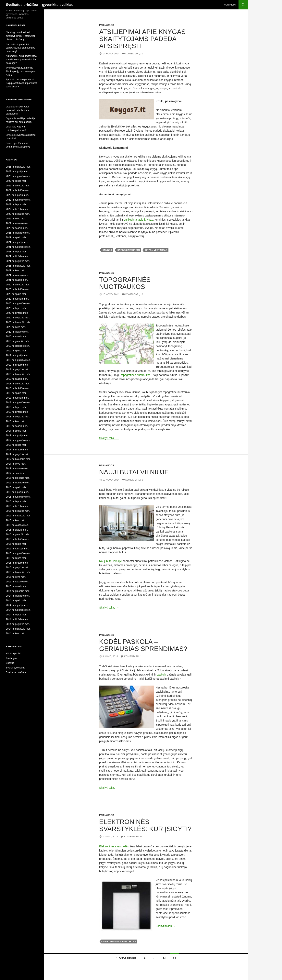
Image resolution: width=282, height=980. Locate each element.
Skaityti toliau (109, 438)
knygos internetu (129, 250)
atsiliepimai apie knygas (138, 220)
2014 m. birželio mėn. (17, 619)
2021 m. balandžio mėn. (18, 266)
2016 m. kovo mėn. (16, 520)
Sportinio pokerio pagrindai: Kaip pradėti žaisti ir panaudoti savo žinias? (22, 83)
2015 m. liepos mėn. (17, 558)
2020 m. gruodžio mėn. (18, 285)
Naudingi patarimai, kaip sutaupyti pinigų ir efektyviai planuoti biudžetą (20, 36)
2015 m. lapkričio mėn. (18, 539)
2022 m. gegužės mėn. (18, 214)
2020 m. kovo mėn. (16, 327)
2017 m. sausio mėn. (17, 473)
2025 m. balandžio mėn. (18, 167)
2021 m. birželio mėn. (17, 256)
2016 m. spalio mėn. (17, 487)
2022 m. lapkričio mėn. (18, 190)
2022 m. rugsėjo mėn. (17, 195)
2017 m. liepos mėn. (17, 445)
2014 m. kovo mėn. (16, 633)
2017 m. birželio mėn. (17, 450)
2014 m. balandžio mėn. (18, 629)
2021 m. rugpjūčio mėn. (18, 247)
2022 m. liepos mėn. (17, 204)
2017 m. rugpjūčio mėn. (18, 440)
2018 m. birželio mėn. (17, 412)
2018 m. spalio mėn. (17, 393)
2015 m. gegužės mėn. (18, 567)
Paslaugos (107, 25)
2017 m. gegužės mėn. (18, 454)
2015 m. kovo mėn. (16, 577)
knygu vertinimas (156, 250)
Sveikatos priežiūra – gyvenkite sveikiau (40, 5)
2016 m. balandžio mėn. (18, 516)
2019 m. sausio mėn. (17, 379)
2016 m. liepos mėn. (17, 501)
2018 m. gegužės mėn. (18, 417)
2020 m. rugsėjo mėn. (17, 299)
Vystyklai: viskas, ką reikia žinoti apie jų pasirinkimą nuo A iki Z (21, 71)
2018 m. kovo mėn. (16, 421)
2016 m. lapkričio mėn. (18, 483)
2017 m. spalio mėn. (17, 431)
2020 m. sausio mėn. (17, 336)
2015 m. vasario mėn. (17, 582)
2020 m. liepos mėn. (17, 308)
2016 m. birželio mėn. (17, 506)
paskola (161, 675)
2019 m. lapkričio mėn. (18, 346)
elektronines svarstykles (119, 941)
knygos (107, 250)
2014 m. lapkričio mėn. (18, 596)
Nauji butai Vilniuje (134, 472)
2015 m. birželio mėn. (17, 563)
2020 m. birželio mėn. (17, 313)
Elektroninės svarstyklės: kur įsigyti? (145, 825)
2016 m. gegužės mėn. (18, 511)
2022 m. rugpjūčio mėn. (18, 200)
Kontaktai (230, 5)
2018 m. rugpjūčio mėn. (18, 402)
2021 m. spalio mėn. (17, 237)
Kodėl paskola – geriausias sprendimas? (143, 645)
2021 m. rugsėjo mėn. (17, 242)
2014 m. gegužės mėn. (18, 624)
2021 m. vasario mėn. (17, 275)
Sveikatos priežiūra (16, 672)
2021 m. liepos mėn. (17, 252)
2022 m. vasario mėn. (17, 223)
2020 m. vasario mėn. (17, 332)
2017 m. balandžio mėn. (18, 459)
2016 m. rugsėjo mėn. (17, 492)
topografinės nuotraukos (136, 375)
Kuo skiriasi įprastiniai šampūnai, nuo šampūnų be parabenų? (20, 48)
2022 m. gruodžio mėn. (18, 186)
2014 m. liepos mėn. (17, 615)
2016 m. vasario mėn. (17, 525)
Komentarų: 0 (134, 54)
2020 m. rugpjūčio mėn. (18, 303)
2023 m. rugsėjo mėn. (17, 171)
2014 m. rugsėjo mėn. (17, 605)
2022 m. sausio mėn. (17, 228)
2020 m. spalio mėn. (17, 294)
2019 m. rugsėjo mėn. (17, 355)
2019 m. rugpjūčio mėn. (18, 360)
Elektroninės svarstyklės (114, 846)
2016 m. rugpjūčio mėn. (18, 497)
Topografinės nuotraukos (125, 283)
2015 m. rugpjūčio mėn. (18, 553)
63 (164, 958)
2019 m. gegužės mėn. (18, 369)
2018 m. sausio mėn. (17, 426)
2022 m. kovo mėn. (16, 219)
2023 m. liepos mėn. (17, 181)
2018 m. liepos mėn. (17, 407)
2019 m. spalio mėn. (17, 351)
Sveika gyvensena (15, 668)
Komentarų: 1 (133, 656)
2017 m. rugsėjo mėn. (17, 435)
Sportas (10, 663)
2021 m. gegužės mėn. (18, 261)
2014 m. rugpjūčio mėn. (18, 610)
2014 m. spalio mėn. (17, 600)
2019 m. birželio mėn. (17, 365)
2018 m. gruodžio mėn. (18, 384)
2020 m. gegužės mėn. (18, 318)
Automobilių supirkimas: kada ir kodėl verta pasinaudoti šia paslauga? (21, 60)
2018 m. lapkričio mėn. (18, 388)
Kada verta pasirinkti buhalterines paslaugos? (17, 110)
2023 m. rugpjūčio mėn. (18, 176)
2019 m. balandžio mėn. (18, 374)
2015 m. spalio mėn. (17, 544)
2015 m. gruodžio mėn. (18, 534)
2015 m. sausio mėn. (17, 586)
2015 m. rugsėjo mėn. (17, 549)
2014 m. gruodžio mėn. (18, 591)
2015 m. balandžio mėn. (18, 572)
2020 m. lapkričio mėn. (18, 289)
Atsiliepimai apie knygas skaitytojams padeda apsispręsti (142, 39)
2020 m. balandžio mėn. (18, 322)
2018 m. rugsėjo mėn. (17, 398)
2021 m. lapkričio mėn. (18, 233)
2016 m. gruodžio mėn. (18, 478)
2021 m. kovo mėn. (16, 270)
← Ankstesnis (126, 958)
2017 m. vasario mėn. (17, 468)
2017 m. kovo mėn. (16, 464)
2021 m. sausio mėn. (17, 280)
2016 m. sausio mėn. (17, 530)
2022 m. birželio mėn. (17, 209)
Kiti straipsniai (13, 654)
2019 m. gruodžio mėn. (18, 341)
